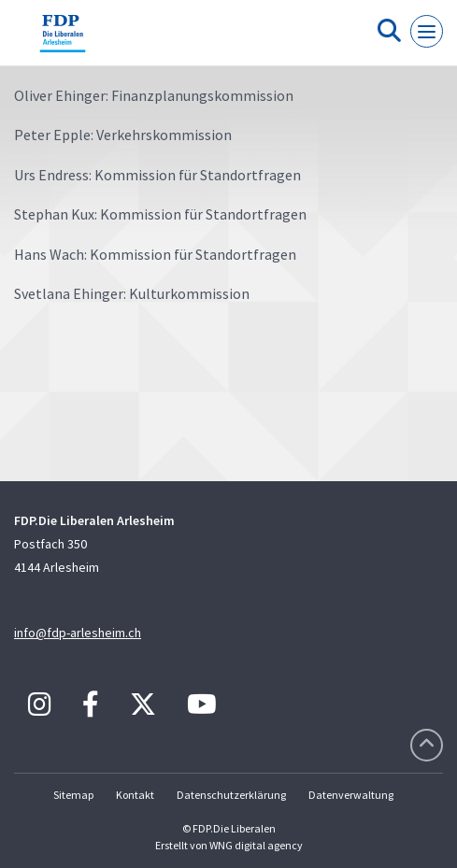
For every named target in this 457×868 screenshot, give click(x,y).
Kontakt (135, 795)
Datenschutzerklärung (231, 795)
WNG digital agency (256, 845)
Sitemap (73, 795)
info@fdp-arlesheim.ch (78, 633)
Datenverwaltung (351, 795)
